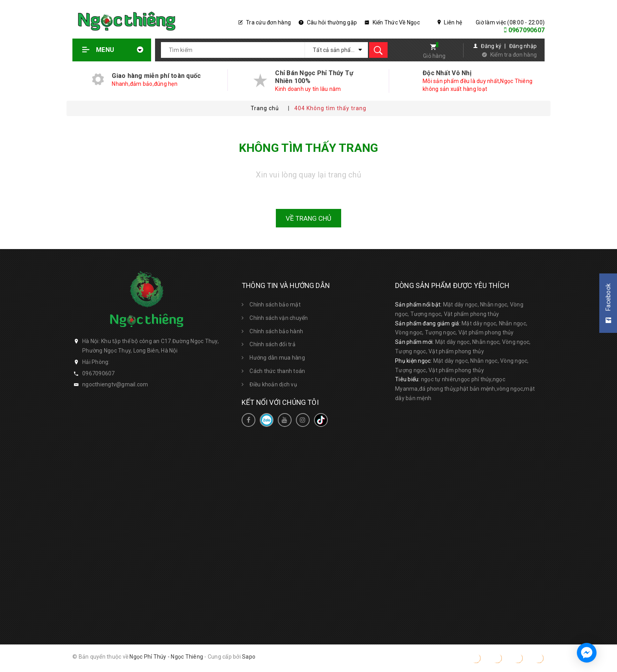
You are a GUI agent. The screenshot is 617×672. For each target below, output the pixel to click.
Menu (113, 50)
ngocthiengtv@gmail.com (115, 384)
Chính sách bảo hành (276, 331)
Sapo (249, 657)
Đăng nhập (523, 46)
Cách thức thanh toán (277, 371)
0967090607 (527, 30)
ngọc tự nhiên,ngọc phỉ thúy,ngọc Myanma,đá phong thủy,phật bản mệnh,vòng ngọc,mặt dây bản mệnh (465, 389)
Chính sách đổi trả (272, 344)
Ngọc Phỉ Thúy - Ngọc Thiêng (166, 657)
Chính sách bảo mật (275, 305)
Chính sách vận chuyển (279, 318)
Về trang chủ (308, 218)
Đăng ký (491, 46)
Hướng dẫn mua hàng (277, 358)
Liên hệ (450, 22)
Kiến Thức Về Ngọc (392, 22)
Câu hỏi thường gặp (328, 22)
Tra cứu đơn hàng (265, 22)
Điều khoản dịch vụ (273, 384)
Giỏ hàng (434, 56)
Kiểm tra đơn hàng (514, 55)
